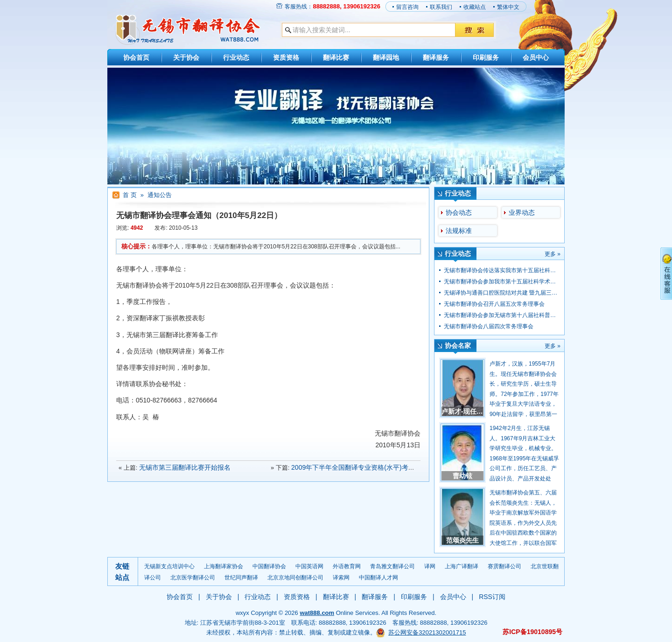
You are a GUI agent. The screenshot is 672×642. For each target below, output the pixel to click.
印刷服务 (486, 57)
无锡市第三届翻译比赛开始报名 (185, 467)
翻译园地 (386, 57)
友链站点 (122, 572)
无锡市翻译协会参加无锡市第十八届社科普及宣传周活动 (514, 315)
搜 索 (474, 30)
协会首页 (136, 57)
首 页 (130, 195)
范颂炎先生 (462, 540)
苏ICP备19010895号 (532, 632)
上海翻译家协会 (224, 566)
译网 (430, 566)
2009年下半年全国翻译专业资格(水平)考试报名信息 (366, 467)
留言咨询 (407, 7)
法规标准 (459, 231)
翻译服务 (436, 57)
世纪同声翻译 (241, 578)
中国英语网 (309, 566)
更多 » (553, 254)
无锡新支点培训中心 (169, 566)
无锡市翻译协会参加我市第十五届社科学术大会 (503, 282)
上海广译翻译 (462, 566)
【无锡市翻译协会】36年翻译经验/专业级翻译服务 (188, 30)
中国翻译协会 (269, 566)
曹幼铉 (462, 476)
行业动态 (236, 57)
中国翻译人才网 (378, 578)
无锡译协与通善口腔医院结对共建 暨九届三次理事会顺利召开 (520, 293)
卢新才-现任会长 (465, 411)
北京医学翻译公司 (193, 578)
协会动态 (459, 212)
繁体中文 (508, 7)
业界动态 (522, 212)
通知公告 (160, 195)
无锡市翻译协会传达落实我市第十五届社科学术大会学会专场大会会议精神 (536, 270)
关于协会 (186, 57)
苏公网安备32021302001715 (427, 632)
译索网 (341, 578)
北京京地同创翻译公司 (295, 578)
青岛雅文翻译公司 (392, 566)
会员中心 (536, 57)
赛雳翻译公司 (504, 566)
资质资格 (286, 57)
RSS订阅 (492, 597)
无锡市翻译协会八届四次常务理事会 (489, 326)
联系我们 (441, 7)
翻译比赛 (336, 57)
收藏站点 (475, 7)
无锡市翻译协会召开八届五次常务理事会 (494, 304)
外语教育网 (347, 566)
